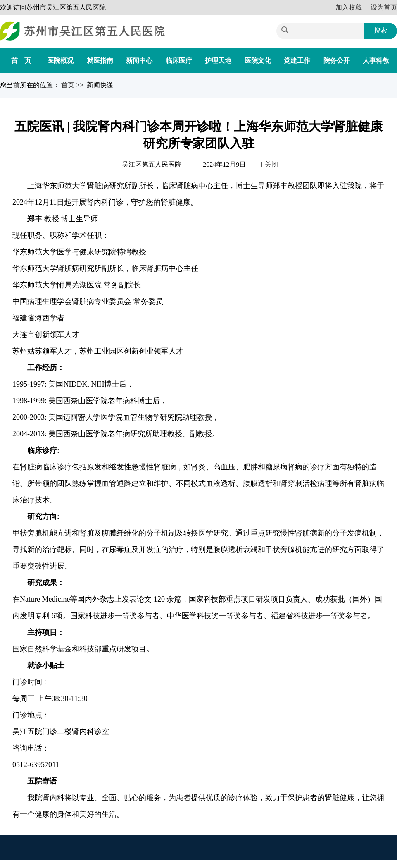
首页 (69, 85)
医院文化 (258, 61)
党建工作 (297, 61)
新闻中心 (139, 61)
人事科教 (376, 61)
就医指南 (100, 61)
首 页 (21, 61)
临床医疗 (179, 61)
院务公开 (337, 61)
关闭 (271, 164)
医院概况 (60, 61)
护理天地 (218, 61)
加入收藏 (349, 7)
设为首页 (384, 7)
